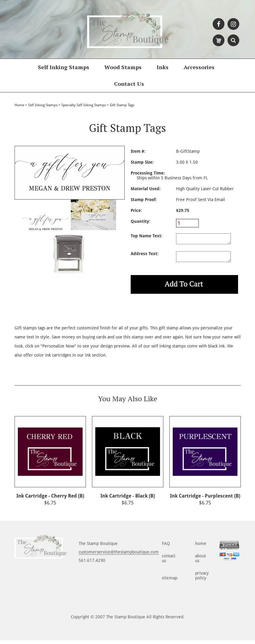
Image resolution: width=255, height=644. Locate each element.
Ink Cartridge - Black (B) (128, 500)
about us (201, 562)
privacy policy (202, 579)
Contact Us (129, 84)
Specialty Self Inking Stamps (84, 105)
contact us (169, 562)
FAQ (166, 547)
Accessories (199, 67)
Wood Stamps (123, 67)
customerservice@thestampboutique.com (119, 556)
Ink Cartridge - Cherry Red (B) (50, 500)
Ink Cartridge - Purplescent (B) (205, 500)
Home (19, 105)
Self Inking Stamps (64, 67)
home (201, 547)
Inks (163, 67)
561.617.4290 (92, 564)
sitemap (170, 582)
